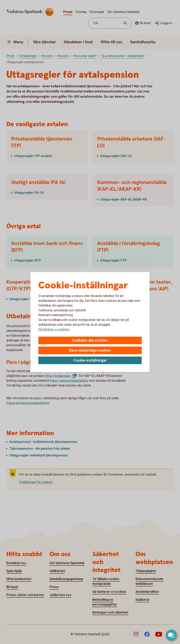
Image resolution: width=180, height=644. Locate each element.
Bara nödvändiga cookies (90, 351)
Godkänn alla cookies (90, 341)
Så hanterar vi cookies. (54, 329)
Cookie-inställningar (90, 360)
